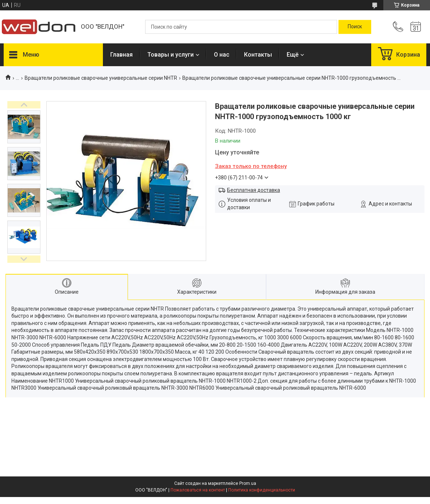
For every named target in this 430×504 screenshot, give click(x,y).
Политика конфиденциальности (262, 490)
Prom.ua (248, 483)
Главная (121, 55)
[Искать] (355, 27)
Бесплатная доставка (254, 190)
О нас (222, 55)
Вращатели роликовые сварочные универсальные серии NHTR (101, 78)
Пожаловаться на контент (198, 490)
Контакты (258, 55)
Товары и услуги (171, 55)
